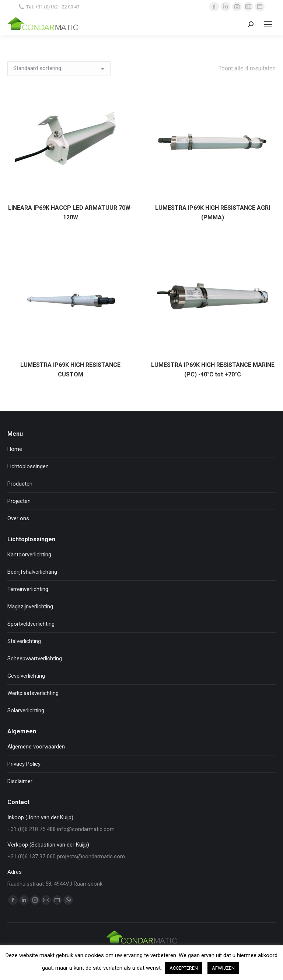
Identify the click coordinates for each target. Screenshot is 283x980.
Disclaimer (20, 781)
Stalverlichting (24, 641)
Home (15, 449)
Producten (20, 484)
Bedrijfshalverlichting (32, 572)
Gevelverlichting (26, 676)
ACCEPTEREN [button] (184, 968)
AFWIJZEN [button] (223, 968)
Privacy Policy (24, 764)
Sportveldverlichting (31, 624)
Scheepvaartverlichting (35, 658)
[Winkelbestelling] (59, 69)
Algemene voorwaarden (36, 747)
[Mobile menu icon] (268, 24)
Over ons (18, 518)
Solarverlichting (26, 710)
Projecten (19, 501)
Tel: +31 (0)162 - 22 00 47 (49, 7)
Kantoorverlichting (29, 555)
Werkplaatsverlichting (33, 693)
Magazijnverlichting (30, 607)
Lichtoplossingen (28, 466)
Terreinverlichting (28, 589)
